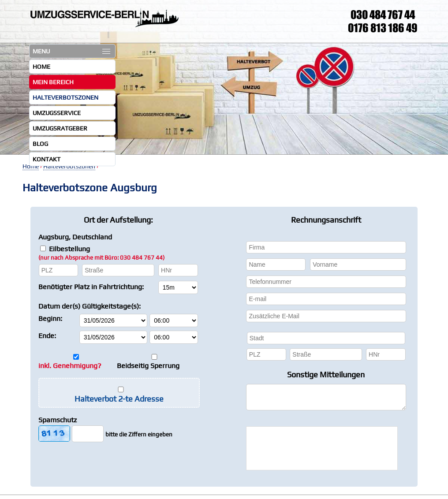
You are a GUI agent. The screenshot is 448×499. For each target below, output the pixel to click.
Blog (40, 144)
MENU (71, 51)
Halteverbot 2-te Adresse (119, 399)
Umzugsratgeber (60, 128)
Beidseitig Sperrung (148, 366)
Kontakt (47, 159)
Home (41, 67)
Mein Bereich (53, 82)
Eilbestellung (101, 253)
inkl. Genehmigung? (70, 366)
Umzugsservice (57, 113)
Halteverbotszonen (65, 97)
